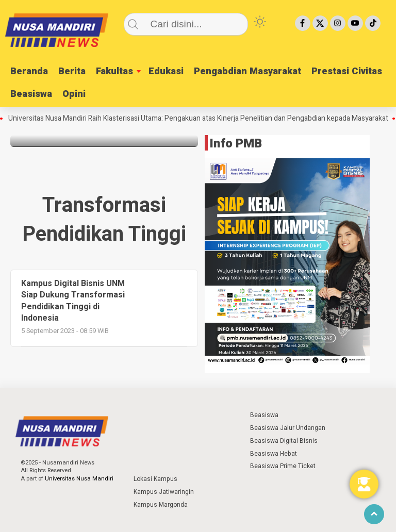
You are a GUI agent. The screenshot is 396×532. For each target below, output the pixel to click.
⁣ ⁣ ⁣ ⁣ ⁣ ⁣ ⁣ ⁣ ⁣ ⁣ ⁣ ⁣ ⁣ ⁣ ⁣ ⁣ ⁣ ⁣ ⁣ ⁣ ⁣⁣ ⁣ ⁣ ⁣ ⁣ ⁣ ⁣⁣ (154, 415)
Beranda (29, 71)
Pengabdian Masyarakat (247, 71)
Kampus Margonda (161, 505)
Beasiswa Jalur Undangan (288, 428)
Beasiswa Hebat (274, 454)
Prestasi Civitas (347, 71)
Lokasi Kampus (155, 479)
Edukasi (166, 71)
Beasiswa (31, 94)
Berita (72, 71)
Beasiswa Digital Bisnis (284, 441)
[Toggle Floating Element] (364, 484)
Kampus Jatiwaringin (164, 492)
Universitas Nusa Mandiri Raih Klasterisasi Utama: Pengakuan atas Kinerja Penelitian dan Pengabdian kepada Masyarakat (202, 119)
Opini (74, 94)
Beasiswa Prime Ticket (283, 466)
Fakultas (114, 71)
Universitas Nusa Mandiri (79, 479)
